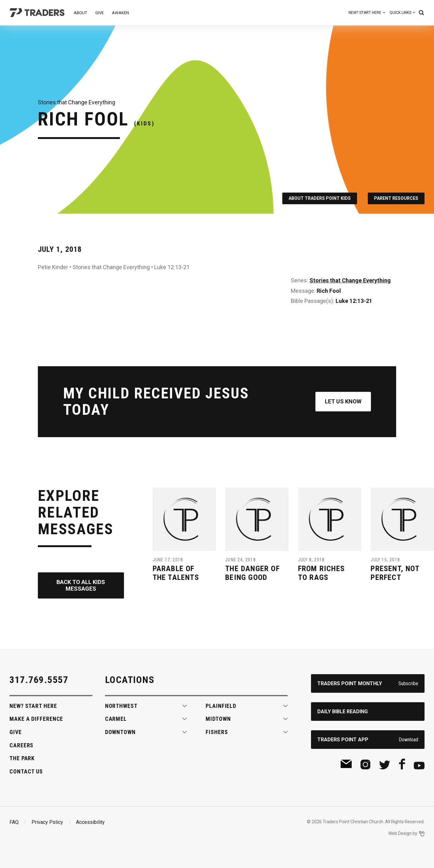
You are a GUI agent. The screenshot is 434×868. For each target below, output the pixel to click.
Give (100, 13)
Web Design (400, 833)
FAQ (14, 822)
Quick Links (400, 13)
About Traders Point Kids (320, 198)
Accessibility (90, 822)
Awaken (120, 13)
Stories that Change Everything (350, 280)
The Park (22, 758)
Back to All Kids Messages (81, 585)
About (80, 13)
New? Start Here (365, 13)
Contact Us (26, 771)
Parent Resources (396, 198)
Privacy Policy (47, 822)
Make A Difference (36, 719)
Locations (130, 680)
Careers (21, 745)
